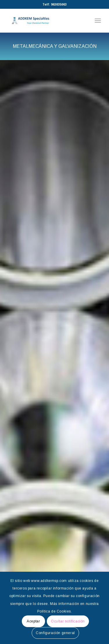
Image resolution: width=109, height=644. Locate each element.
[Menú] (98, 21)
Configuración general (55, 633)
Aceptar (33, 621)
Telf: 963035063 (54, 4)
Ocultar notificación (68, 621)
